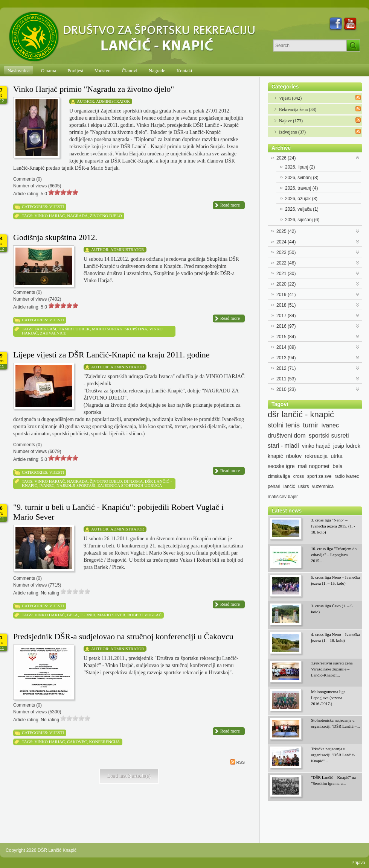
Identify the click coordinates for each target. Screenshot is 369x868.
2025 (286, 231)
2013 (286, 358)
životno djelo (106, 216)
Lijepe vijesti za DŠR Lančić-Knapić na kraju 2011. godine (111, 355)
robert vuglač (144, 615)
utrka (336, 456)
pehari (274, 486)
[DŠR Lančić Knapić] (134, 37)
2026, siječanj (302, 220)
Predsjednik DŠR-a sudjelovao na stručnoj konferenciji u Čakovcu (123, 636)
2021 (286, 274)
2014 (286, 347)
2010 (286, 389)
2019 (286, 295)
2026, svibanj (302, 178)
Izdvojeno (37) (292, 132)
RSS (237, 762)
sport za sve (319, 476)
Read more (230, 205)
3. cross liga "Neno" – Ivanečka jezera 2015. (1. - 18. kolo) (333, 526)
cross (299, 476)
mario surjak (107, 329)
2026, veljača (302, 209)
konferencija (105, 742)
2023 (286, 252)
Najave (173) (291, 121)
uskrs (304, 486)
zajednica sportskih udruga (130, 485)
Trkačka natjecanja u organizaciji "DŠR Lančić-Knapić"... (333, 755)
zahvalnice (53, 333)
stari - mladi (283, 446)
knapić (275, 456)
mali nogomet (314, 466)
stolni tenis (284, 425)
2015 (286, 337)
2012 (286, 368)
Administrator (113, 101)
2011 (286, 379)
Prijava (358, 863)
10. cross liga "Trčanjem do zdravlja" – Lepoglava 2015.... (334, 555)
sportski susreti (329, 436)
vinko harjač (50, 216)
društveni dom (287, 436)
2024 (286, 242)
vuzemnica (323, 486)
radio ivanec (347, 476)
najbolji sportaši (76, 485)
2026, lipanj (300, 167)
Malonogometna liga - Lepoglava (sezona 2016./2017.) (329, 698)
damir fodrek (74, 329)
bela (72, 615)
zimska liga (279, 476)
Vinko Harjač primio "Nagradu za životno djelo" (94, 89)
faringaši (46, 329)
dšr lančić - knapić (301, 415)
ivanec (47, 485)
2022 (286, 263)
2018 (286, 305)
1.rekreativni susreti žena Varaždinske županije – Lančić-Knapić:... (332, 669)
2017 (286, 316)
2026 (286, 158)
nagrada (77, 216)
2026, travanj (301, 188)
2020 (286, 284)
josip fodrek (347, 446)
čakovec (77, 742)
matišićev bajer (283, 497)
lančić (289, 486)
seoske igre (281, 466)
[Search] (310, 46)
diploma (133, 481)
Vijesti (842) (290, 98)
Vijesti (57, 207)
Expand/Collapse (358, 157)
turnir (88, 615)
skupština (136, 329)
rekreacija (316, 456)
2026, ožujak (301, 199)
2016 (286, 326)
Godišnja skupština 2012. (55, 237)
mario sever (111, 615)
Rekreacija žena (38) (298, 109)
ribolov (294, 456)
